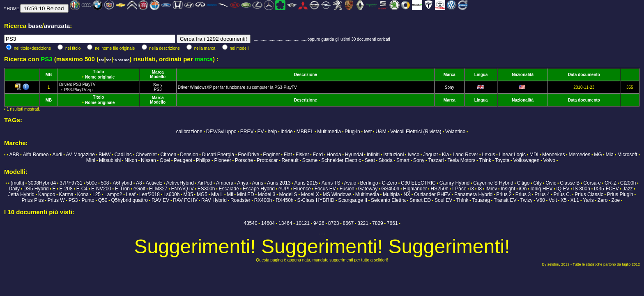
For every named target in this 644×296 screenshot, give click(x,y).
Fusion (347, 189)
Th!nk (462, 200)
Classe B (570, 183)
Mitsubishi (110, 160)
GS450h (390, 189)
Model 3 (267, 194)
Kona (83, 194)
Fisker (302, 155)
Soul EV (443, 200)
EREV (247, 132)
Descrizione (306, 75)
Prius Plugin (620, 194)
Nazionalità (523, 75)
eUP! (284, 189)
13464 (285, 223)
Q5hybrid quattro (130, 200)
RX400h (263, 200)
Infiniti (373, 155)
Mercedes (579, 155)
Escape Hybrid (259, 189)
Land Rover (465, 155)
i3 (472, 189)
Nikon (131, 160)
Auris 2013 (279, 183)
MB (49, 75)
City (537, 183)
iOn (523, 189)
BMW (105, 155)
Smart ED (420, 200)
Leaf (130, 194)
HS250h (439, 189)
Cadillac (123, 155)
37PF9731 (71, 183)
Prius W (56, 200)
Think (485, 160)
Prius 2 (504, 194)
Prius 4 (542, 194)
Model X (310, 194)
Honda (334, 155)
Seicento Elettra (388, 200)
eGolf (139, 189)
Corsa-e (592, 183)
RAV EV (160, 200)
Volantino (455, 132)
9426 (319, 223)
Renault (290, 160)
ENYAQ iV (183, 189)
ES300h (206, 189)
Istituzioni (393, 155)
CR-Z (611, 183)
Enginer (271, 155)
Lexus (488, 155)
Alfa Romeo (36, 155)
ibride (286, 132)
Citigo (523, 183)
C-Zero (390, 183)
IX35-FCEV (606, 189)
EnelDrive (248, 155)
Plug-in (352, 132)
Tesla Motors (461, 160)
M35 (188, 194)
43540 (250, 223)
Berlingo (369, 183)
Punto (88, 200)
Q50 (103, 200)
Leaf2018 (149, 194)
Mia (610, 155)
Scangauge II (353, 200)
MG (598, 155)
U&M (381, 132)
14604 (268, 223)
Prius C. (562, 194)
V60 (541, 200)
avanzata (57, 26)
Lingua (481, 75)
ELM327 (158, 189)
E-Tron (122, 189)
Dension (189, 155)
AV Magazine (80, 155)
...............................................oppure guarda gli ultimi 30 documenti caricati (322, 39)
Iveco (413, 155)
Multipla (391, 194)
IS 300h (582, 189)
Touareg (481, 200)
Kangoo (47, 194)
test (368, 132)
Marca (158, 72)
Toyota (502, 160)
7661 (392, 223)
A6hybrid (123, 183)
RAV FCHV (185, 200)
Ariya (243, 183)
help (273, 132)
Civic (551, 183)
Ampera (225, 183)
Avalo (350, 183)
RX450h (284, 200)
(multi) (17, 183)
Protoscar (267, 160)
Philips (203, 160)
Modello (158, 77)
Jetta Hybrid (21, 194)
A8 (139, 183)
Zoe (616, 200)
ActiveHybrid (180, 183)
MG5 (202, 194)
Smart (403, 160)
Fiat (288, 155)
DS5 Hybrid (36, 189)
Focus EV (325, 189)
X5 (564, 200)
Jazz (628, 189)
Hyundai (354, 155)
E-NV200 (101, 189)
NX (407, 194)
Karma (66, 194)
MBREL (305, 132)
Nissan (148, 160)
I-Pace (459, 189)
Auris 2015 (306, 183)
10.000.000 (121, 60)
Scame (310, 160)
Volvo (549, 160)
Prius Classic (589, 194)
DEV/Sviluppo (221, 132)
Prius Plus (32, 200)
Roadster (240, 200)
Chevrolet (146, 155)
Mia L (217, 194)
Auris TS (331, 183)
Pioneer (222, 160)
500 (109, 60)
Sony (158, 85)
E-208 (66, 189)
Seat (370, 160)
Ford (318, 155)
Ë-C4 (82, 189)
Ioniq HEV (541, 189)
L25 (97, 194)
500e (92, 183)
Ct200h (628, 183)
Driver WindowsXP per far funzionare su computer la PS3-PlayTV (237, 87)
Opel (165, 160)
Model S (288, 194)
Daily (14, 189)
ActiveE (154, 183)
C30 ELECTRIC (418, 183)
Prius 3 (523, 194)
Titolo (98, 72)
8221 (363, 223)
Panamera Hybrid (473, 194)
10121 (303, 223)
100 (101, 60)
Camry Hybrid (454, 183)
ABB (14, 155)
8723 (334, 223)
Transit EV (505, 200)
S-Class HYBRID (316, 200)
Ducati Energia (218, 155)
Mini (91, 160)
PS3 (158, 89)
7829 (378, 223)
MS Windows (337, 194)
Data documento (584, 75)
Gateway (368, 189)
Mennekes (553, 155)
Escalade (229, 189)
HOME (13, 9)
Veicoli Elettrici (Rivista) (416, 132)
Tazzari (436, 160)
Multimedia (329, 132)
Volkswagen (526, 160)
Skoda (386, 160)
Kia (445, 155)
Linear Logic (512, 155)
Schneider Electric (341, 160)
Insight (508, 189)
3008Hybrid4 (42, 183)
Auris (258, 183)
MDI (534, 155)
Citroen (169, 155)
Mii (230, 194)
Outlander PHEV (432, 194)
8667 (348, 223)
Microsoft (627, 155)
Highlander (415, 189)
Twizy (527, 200)
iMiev (491, 189)
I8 (480, 189)
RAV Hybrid (214, 200)
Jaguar (431, 155)
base (35, 26)
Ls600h (171, 194)
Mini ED (246, 194)
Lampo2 (113, 194)
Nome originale (100, 77)
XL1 (575, 200)
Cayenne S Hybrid (493, 183)
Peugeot (183, 160)
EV (261, 132)
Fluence (302, 189)
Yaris (588, 200)
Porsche (244, 160)
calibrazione (189, 132)
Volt (553, 200)
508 (105, 183)
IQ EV (563, 189)
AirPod (205, 183)
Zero (603, 200)
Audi (57, 155)
